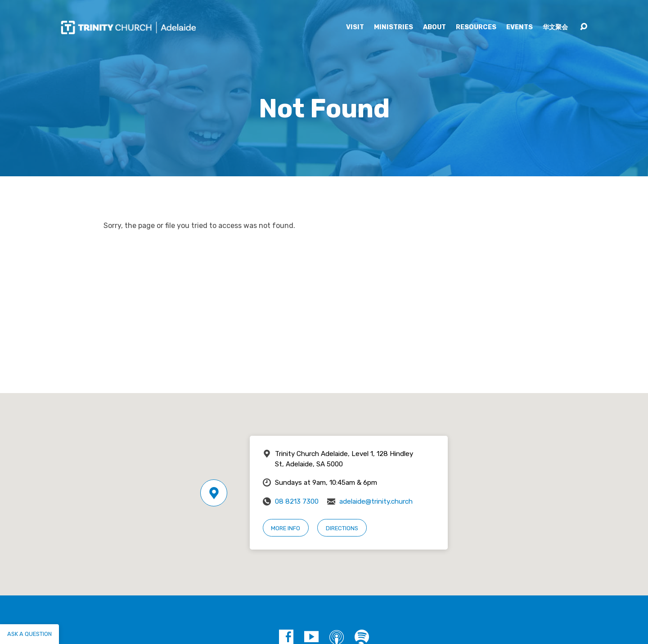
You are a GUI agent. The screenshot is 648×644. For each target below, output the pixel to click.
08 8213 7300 (297, 501)
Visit (355, 27)
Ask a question (29, 634)
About (434, 27)
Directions (342, 528)
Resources (476, 27)
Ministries (394, 27)
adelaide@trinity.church (376, 501)
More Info (286, 528)
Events (520, 27)
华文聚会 (555, 27)
